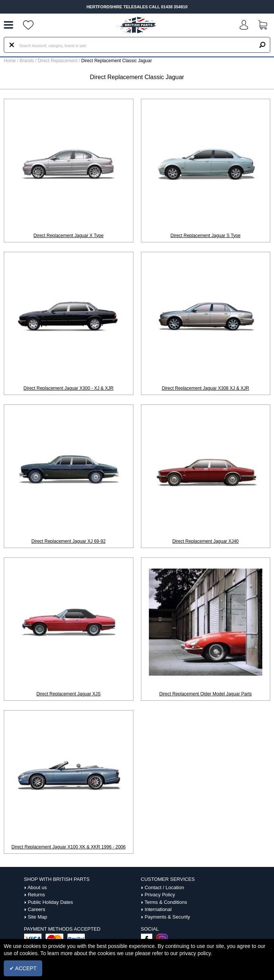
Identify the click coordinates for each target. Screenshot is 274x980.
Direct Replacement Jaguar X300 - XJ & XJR (68, 388)
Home (10, 61)
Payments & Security (168, 917)
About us (37, 887)
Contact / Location (165, 887)
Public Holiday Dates (51, 902)
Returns (37, 895)
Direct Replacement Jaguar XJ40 (205, 541)
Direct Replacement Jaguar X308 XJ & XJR (206, 388)
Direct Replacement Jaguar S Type (205, 236)
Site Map (38, 917)
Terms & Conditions (166, 902)
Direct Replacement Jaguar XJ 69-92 (68, 541)
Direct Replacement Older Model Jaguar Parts (206, 694)
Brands (27, 61)
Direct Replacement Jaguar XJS (68, 694)
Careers (37, 909)
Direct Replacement (58, 61)
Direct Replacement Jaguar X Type (69, 236)
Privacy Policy (160, 895)
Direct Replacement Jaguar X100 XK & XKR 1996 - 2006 (68, 847)
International (158, 909)
